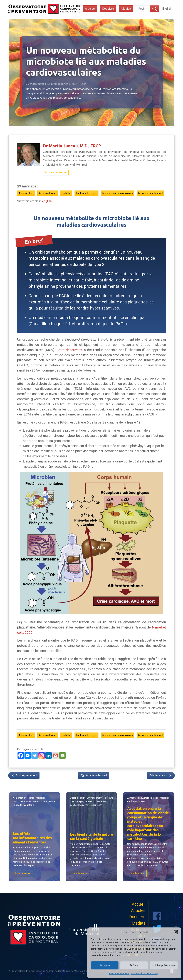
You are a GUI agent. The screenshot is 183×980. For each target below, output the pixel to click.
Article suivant (161, 776)
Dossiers (108, 9)
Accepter (105, 966)
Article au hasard (93, 776)
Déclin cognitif (78, 798)
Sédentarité (96, 805)
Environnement (94, 798)
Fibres (31, 798)
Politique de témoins (119, 974)
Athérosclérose (48, 193)
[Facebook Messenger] (28, 755)
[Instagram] (42, 755)
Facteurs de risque (86, 193)
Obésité (18, 805)
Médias (126, 9)
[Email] (62, 755)
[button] (176, 932)
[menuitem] (167, 9)
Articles (90, 9)
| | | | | (34, 801)
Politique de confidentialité (144, 974)
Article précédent (24, 776)
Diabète (66, 193)
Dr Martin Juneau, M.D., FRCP (72, 146)
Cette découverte (70, 350)
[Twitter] (35, 755)
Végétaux (29, 805)
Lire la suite (23, 873)
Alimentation (26, 193)
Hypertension (88, 801)
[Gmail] (55, 755)
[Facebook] (21, 755)
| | (149, 800)
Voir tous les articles (56, 172)
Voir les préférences (164, 966)
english (47, 201)
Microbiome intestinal (150, 193)
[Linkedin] (49, 755)
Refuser (134, 966)
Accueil (139, 904)
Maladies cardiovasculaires (118, 193)
